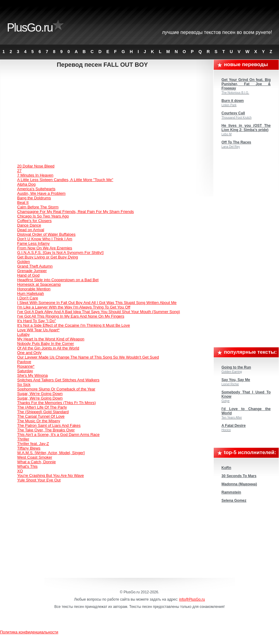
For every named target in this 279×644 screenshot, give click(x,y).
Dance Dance (29, 225)
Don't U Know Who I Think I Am (45, 239)
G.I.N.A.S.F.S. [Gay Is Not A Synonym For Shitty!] (61, 253)
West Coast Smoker (35, 457)
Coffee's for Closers (35, 221)
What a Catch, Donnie (37, 462)
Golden (24, 262)
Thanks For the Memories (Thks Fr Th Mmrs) (57, 403)
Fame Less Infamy (34, 243)
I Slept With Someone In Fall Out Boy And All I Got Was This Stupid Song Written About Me (97, 303)
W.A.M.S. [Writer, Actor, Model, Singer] (51, 453)
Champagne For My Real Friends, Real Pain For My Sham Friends (76, 212)
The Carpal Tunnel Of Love (41, 416)
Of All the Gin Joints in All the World (48, 348)
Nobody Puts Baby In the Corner (46, 344)
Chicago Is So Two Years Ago (43, 216)
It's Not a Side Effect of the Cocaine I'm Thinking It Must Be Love (74, 325)
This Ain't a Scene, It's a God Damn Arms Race (59, 435)
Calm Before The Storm (38, 207)
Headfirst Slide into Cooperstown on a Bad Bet (58, 280)
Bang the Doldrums (34, 198)
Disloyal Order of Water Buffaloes (46, 234)
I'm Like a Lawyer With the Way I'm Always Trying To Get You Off (74, 307)
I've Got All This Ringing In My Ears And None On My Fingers (71, 316)
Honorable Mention (34, 289)
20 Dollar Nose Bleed (36, 166)
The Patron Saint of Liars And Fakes (49, 425)
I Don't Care (28, 298)
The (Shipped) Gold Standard (43, 412)
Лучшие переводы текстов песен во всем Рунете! (217, 32)
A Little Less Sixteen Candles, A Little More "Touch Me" (65, 180)
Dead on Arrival (31, 230)
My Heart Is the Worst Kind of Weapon (51, 339)
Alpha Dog (27, 184)
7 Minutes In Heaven (35, 175)
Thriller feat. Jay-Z (33, 444)
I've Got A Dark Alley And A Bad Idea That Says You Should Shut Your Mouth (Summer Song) (99, 312)
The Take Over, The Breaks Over (46, 430)
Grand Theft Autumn (35, 266)
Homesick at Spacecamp (39, 284)
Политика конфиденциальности (29, 632)
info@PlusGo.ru (192, 599)
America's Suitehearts (36, 189)
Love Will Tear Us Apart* (39, 330)
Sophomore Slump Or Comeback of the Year (56, 389)
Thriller (23, 439)
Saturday (25, 371)
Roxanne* (26, 366)
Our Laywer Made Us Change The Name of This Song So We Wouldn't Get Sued (88, 357)
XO (20, 471)
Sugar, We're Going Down (40, 394)
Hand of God (29, 275)
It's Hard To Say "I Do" (37, 321)
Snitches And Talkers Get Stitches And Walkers (58, 380)
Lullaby (24, 334)
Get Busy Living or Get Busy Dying (48, 257)
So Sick (24, 384)
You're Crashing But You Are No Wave (51, 475)
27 (19, 171)
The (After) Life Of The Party (42, 407)
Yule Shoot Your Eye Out (39, 480)
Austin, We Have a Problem (41, 193)
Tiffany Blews (29, 448)
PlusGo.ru (30, 28)
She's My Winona (33, 375)
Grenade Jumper (32, 271)
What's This (27, 466)
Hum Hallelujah (31, 293)
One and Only (29, 353)
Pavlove (24, 362)
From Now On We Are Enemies (45, 248)
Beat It (23, 202)
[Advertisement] (107, 117)
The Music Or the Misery (39, 421)
